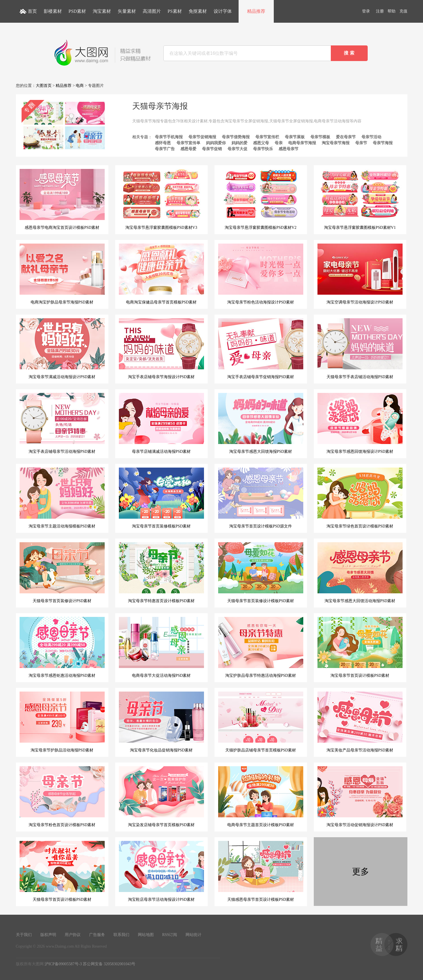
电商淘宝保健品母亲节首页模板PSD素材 (161, 274)
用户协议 (73, 935)
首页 (32, 11)
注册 (380, 11)
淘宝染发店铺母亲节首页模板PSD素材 (161, 797)
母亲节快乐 (263, 149)
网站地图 (146, 935)
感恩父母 (261, 143)
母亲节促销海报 (202, 137)
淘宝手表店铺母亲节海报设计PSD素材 (161, 349)
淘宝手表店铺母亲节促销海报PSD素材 (261, 349)
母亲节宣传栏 (267, 137)
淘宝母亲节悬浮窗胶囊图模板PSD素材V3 (161, 199)
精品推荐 (256, 11)
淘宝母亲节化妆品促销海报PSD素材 (161, 722)
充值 (403, 11)
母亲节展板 (295, 137)
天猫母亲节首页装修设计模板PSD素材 (261, 573)
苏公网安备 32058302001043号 (109, 964)
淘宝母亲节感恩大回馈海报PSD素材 (261, 423)
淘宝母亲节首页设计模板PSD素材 (360, 647)
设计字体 (223, 11)
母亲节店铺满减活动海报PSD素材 (161, 423)
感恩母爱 (188, 149)
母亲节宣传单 (188, 143)
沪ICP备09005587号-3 (63, 964)
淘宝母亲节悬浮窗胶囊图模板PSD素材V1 (360, 199)
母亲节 (361, 143)
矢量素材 (127, 11)
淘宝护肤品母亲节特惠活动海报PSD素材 (261, 647)
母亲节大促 (237, 149)
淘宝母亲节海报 (336, 143)
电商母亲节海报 (302, 143)
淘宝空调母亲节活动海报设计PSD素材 (360, 274)
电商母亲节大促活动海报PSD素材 (161, 647)
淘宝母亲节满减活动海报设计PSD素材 (62, 349)
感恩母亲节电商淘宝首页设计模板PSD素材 (62, 199)
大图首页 (44, 86)
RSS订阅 (170, 935)
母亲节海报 (383, 143)
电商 (80, 86)
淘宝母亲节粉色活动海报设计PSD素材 (261, 274)
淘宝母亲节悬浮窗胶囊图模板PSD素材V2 (261, 199)
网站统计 (193, 935)
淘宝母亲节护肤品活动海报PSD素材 (62, 722)
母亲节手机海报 (169, 137)
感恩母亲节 (289, 149)
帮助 (392, 11)
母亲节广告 (165, 149)
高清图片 (152, 11)
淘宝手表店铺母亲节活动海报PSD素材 (62, 423)
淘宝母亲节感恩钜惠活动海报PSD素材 (62, 647)
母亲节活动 (371, 137)
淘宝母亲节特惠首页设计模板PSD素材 (161, 573)
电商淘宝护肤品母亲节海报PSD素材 (62, 274)
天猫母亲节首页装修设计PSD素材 (62, 573)
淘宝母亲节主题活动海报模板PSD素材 (62, 498)
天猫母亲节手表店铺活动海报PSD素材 (360, 349)
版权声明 (48, 935)
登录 (366, 11)
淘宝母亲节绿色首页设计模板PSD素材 (360, 498)
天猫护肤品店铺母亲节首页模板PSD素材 (261, 722)
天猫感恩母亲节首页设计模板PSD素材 (261, 871)
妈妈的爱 (239, 143)
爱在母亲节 (346, 137)
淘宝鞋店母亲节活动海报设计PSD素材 (161, 871)
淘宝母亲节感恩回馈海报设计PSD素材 (360, 423)
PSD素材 (77, 11)
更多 (361, 871)
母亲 (279, 143)
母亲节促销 (212, 149)
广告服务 (97, 935)
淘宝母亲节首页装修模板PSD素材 (161, 498)
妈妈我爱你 (216, 143)
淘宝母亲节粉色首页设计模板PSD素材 (62, 797)
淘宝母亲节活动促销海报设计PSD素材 (360, 797)
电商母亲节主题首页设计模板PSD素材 (261, 797)
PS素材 (175, 11)
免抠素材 (198, 11)
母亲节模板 (320, 137)
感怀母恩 (163, 143)
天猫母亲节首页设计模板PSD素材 (62, 871)
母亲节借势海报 (236, 137)
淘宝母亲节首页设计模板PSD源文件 (261, 498)
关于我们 (24, 935)
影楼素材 (53, 11)
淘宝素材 (102, 11)
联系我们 (121, 935)
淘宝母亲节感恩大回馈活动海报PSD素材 (360, 573)
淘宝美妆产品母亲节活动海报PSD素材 (360, 722)
